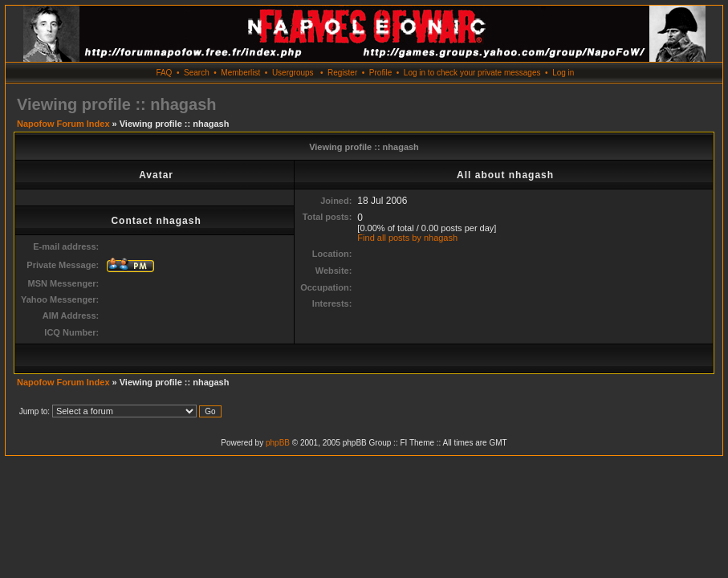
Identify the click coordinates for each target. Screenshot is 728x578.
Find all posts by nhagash (407, 238)
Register (342, 73)
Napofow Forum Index (63, 124)
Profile (380, 73)
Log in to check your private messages (472, 73)
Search (197, 73)
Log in (563, 73)
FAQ (164, 73)
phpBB (278, 443)
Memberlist (240, 73)
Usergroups (293, 73)
